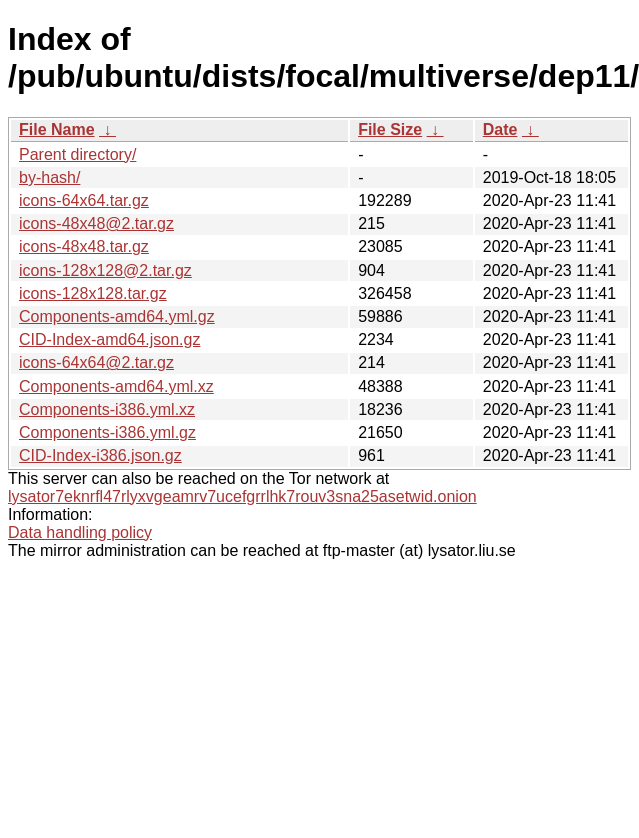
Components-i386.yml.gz (107, 432)
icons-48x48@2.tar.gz (96, 223)
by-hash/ (49, 177)
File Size (390, 129)
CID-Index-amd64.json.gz (109, 339)
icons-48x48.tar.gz (84, 246)
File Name (57, 129)
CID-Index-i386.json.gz (100, 455)
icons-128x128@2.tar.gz (105, 270)
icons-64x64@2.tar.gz (96, 362)
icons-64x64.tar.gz (84, 200)
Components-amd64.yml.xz (116, 386)
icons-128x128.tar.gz (93, 293)
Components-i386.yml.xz (107, 409)
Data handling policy (80, 532)
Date (500, 129)
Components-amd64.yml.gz (117, 316)
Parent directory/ (77, 154)
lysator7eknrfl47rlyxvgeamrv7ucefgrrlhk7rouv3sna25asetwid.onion (242, 496)
